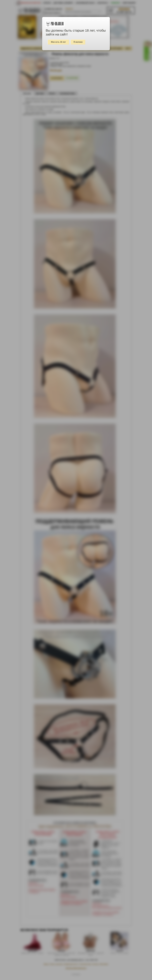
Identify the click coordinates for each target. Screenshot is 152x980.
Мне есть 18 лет (58, 42)
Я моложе (78, 42)
